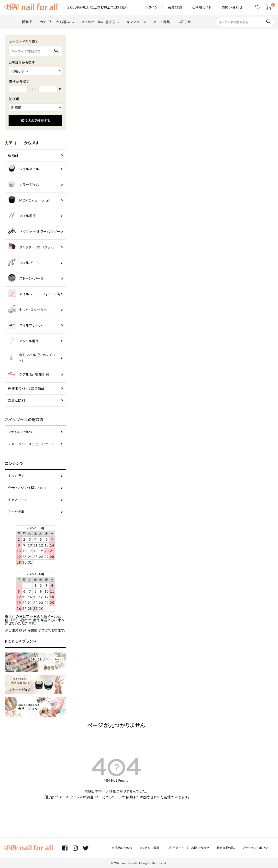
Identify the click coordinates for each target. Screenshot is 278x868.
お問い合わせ (232, 7)
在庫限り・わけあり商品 (26, 388)
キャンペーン (136, 22)
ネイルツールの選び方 (98, 22)
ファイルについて (21, 432)
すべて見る (16, 476)
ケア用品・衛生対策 (29, 375)
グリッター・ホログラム (31, 247)
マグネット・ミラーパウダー (34, 232)
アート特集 (162, 22)
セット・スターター (27, 310)
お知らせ (184, 22)
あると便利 (17, 400)
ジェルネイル (23, 169)
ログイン (151, 7)
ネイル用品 (22, 216)
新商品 (27, 22)
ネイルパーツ (24, 263)
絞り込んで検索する (36, 121)
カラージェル (23, 185)
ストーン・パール (26, 279)
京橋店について (122, 848)
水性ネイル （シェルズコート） (33, 358)
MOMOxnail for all (29, 200)
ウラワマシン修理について (28, 488)
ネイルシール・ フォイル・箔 (34, 294)
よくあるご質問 (150, 848)
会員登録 (175, 7)
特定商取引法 (226, 848)
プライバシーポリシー (257, 848)
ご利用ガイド (202, 7)
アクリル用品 (23, 341)
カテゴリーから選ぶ (55, 22)
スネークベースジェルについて (31, 444)
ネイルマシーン (25, 326)
